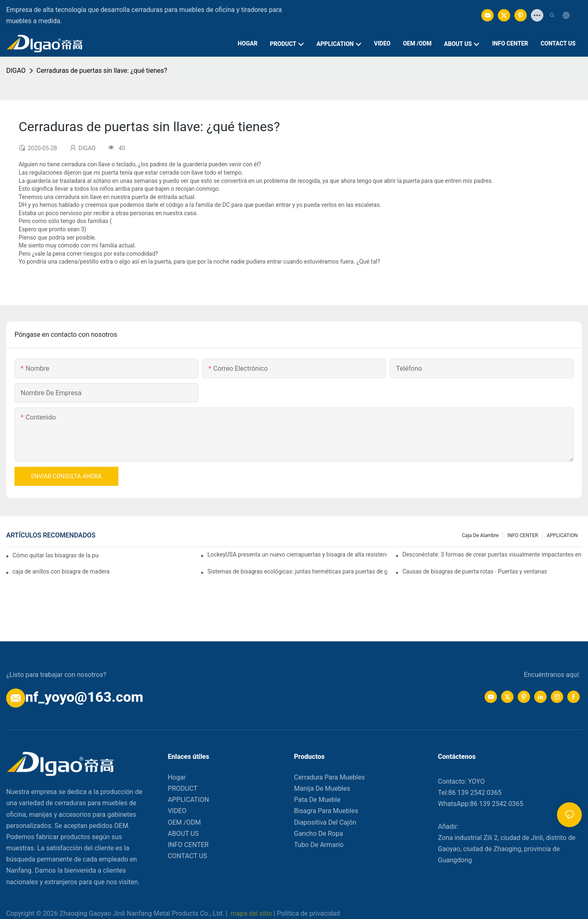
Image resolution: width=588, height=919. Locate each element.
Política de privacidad (308, 913)
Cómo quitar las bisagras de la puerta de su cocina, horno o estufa (56, 555)
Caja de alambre (480, 535)
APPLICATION (562, 535)
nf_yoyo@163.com (84, 697)
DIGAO (16, 71)
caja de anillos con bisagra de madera (61, 571)
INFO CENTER (523, 535)
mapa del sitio (251, 913)
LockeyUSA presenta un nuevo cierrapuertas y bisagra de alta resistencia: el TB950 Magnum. (297, 554)
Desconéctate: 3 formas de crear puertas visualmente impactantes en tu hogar (492, 554)
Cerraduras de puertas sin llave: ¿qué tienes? (102, 71)
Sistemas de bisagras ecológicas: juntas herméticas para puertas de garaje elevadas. (297, 571)
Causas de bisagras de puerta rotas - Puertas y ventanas (475, 571)
